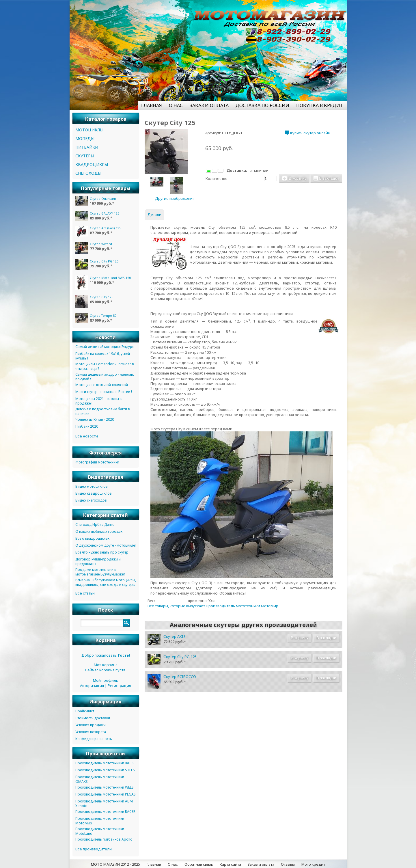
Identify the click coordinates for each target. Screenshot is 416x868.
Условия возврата (91, 732)
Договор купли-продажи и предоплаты (98, 561)
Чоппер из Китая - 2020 (95, 419)
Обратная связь (199, 864)
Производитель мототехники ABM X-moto (104, 803)
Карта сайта (230, 864)
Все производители (94, 849)
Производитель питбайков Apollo (104, 839)
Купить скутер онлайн (307, 133)
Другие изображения (175, 198)
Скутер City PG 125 (180, 657)
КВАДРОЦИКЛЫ (92, 164)
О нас (173, 864)
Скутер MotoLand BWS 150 (110, 278)
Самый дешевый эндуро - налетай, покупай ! (105, 377)
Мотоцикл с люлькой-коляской (102, 385)
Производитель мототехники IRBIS (105, 763)
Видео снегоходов (91, 500)
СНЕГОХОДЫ (88, 173)
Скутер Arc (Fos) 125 (105, 228)
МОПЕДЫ (85, 138)
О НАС (176, 105)
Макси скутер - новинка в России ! (104, 392)
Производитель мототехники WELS (105, 787)
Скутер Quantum (103, 199)
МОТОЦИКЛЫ (89, 130)
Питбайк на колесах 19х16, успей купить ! (103, 356)
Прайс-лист (85, 711)
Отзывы (288, 864)
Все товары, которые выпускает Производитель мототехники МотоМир (213, 606)
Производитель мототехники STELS (105, 770)
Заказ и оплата (261, 864)
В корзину (294, 178)
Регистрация (119, 686)
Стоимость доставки (93, 718)
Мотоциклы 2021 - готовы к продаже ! (98, 401)
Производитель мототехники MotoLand (100, 831)
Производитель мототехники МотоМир (100, 821)
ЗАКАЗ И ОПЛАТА (209, 105)
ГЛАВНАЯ (152, 105)
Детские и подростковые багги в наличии (103, 411)
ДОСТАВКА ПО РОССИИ (262, 105)
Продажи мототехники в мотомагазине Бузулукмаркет (100, 572)
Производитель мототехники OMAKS (100, 779)
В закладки (326, 178)
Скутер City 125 (101, 297)
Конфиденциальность (94, 739)
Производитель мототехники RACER (105, 812)
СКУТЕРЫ (85, 156)
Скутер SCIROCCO (180, 677)
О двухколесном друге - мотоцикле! (106, 545)
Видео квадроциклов (94, 493)
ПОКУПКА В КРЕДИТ (320, 105)
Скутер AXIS (175, 636)
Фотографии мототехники (97, 462)
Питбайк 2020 (87, 426)
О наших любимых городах (99, 531)
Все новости (87, 436)
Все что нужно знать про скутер (102, 552)
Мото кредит (313, 864)
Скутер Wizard (101, 244)
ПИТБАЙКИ (87, 147)
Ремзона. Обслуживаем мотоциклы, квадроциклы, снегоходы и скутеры (106, 582)
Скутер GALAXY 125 (105, 213)
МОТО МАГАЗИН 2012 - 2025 (115, 864)
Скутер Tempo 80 (103, 315)
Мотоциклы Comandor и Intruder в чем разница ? (105, 366)
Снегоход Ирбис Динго (95, 525)
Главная (154, 864)
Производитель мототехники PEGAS (106, 794)
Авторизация (92, 686)
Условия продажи (91, 725)
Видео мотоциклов (92, 486)
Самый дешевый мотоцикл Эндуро (105, 347)
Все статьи (85, 593)
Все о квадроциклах (92, 538)
